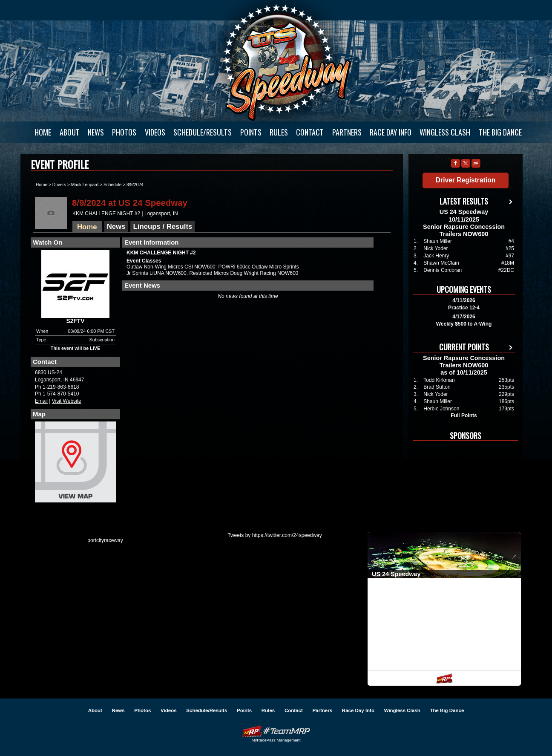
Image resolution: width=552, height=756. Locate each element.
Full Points (464, 416)
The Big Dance (500, 132)
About (70, 132)
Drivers (59, 185)
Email (41, 401)
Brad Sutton (437, 387)
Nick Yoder (436, 248)
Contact (310, 132)
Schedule (112, 185)
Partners (347, 132)
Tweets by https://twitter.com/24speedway (275, 535)
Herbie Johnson (441, 409)
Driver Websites (276, 731)
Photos (124, 132)
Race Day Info (391, 132)
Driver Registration (466, 180)
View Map (75, 464)
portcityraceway (105, 540)
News (96, 132)
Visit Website (67, 401)
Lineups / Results (162, 227)
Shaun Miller (438, 241)
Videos (155, 132)
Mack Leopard (85, 185)
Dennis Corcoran (443, 270)
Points (251, 132)
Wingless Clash (445, 132)
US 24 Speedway (287, 62)
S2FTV (76, 321)
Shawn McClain (441, 263)
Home (43, 132)
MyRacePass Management (276, 740)
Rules (279, 132)
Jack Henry (436, 256)
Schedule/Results (203, 132)
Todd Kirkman (439, 380)
